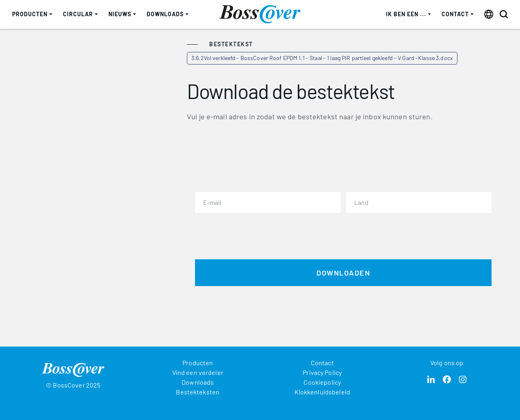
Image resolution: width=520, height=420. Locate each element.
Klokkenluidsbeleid (322, 392)
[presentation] (257, 235)
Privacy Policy (322, 372)
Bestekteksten (198, 392)
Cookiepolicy (322, 382)
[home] (260, 14)
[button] (32, 14)
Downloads (198, 382)
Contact (322, 363)
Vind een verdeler (198, 372)
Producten (198, 363)
